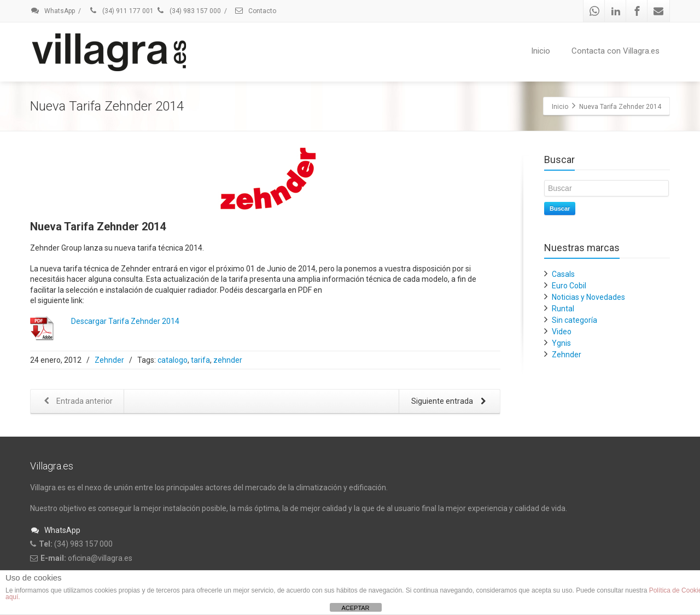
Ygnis (561, 343)
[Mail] (658, 11)
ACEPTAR (355, 608)
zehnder (228, 360)
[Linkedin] (616, 11)
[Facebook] (637, 11)
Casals (563, 274)
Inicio (541, 51)
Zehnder (109, 360)
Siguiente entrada (451, 402)
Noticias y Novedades (588, 297)
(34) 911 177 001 (121, 11)
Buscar (560, 208)
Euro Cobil (569, 286)
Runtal (563, 309)
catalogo (173, 360)
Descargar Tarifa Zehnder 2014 (125, 321)
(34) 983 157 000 (188, 11)
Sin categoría (574, 320)
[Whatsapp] (594, 11)
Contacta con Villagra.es (616, 51)
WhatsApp (52, 11)
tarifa (200, 360)
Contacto (255, 11)
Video (562, 332)
